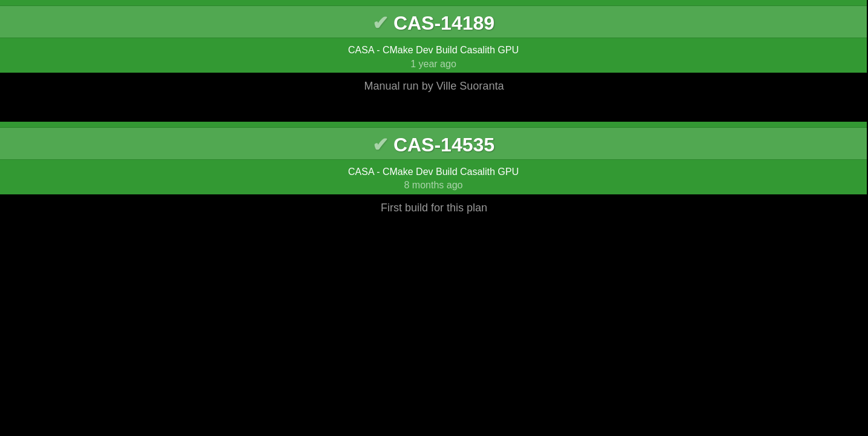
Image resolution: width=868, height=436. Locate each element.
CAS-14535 (444, 145)
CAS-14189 (444, 23)
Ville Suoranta (470, 86)
